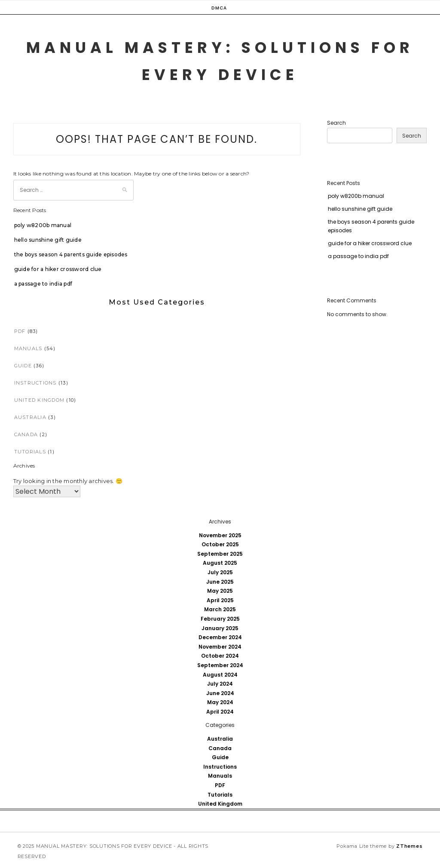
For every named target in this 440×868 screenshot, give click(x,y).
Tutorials (30, 452)
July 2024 (220, 684)
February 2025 (220, 619)
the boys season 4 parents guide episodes (71, 254)
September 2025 (220, 554)
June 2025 (220, 582)
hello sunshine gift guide (48, 240)
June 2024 (220, 693)
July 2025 (220, 572)
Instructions (35, 383)
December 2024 (220, 637)
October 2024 (220, 656)
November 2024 (220, 647)
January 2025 (220, 628)
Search (336, 123)
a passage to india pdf (43, 284)
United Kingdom (40, 400)
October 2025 (220, 544)
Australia (30, 417)
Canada (26, 434)
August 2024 (220, 675)
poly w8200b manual (43, 225)
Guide (23, 366)
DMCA (219, 8)
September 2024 (220, 665)
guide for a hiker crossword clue (58, 269)
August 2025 (220, 563)
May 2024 (220, 702)
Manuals (28, 348)
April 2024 (220, 712)
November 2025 (220, 535)
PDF (20, 331)
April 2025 (220, 600)
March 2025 (220, 609)
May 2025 (220, 591)
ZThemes (409, 846)
